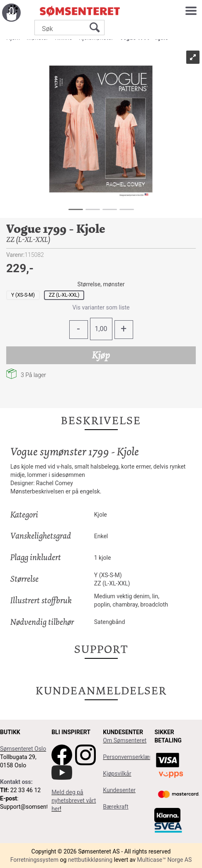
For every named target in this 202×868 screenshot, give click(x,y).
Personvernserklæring (131, 757)
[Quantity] (101, 329)
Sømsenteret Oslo (23, 749)
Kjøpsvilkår (117, 774)
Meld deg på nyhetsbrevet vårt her (74, 800)
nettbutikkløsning (90, 860)
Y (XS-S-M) (23, 295)
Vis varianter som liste (101, 307)
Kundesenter (119, 790)
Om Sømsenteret (125, 740)
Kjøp (101, 355)
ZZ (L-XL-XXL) (64, 295)
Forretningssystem (34, 860)
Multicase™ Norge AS (164, 860)
